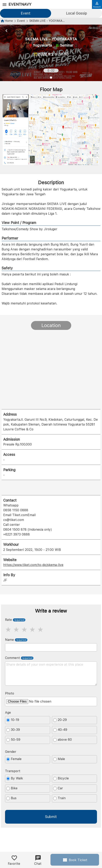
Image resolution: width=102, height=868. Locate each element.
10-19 (13, 720)
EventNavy (20, 4)
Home (9, 21)
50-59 (13, 740)
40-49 (60, 730)
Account (97, 5)
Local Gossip (76, 13)
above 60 (62, 740)
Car (58, 788)
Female (14, 759)
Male (59, 759)
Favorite (14, 860)
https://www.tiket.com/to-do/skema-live (33, 565)
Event (26, 13)
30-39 (13, 730)
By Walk (15, 778)
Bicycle (61, 778)
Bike (12, 788)
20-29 (60, 720)
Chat (38, 860)
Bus (11, 798)
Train (59, 798)
